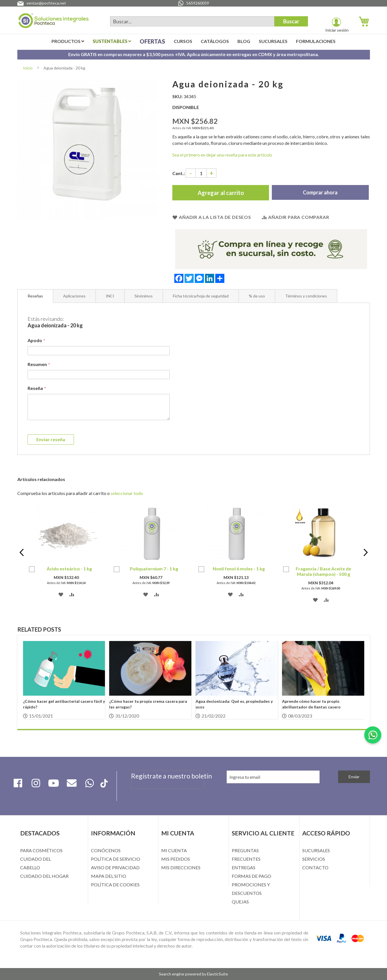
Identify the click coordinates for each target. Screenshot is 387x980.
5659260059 (198, 3)
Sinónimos (144, 296)
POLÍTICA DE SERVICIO (116, 859)
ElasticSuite (218, 974)
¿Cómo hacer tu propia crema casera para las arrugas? (148, 704)
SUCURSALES (316, 850)
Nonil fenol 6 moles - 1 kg (239, 569)
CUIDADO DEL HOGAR (44, 876)
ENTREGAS (244, 867)
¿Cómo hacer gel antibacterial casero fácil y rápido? (64, 704)
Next (361, 553)
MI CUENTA (174, 850)
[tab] (35, 296)
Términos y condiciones (306, 296)
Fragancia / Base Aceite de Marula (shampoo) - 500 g (323, 571)
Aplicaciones (74, 296)
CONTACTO (315, 867)
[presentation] (167, 792)
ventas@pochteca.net (46, 3)
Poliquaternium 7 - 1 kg (154, 569)
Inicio (28, 68)
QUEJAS (240, 902)
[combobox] (192, 21)
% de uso (257, 296)
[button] (61, 594)
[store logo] (53, 22)
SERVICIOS (314, 859)
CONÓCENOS (106, 850)
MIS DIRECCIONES (181, 867)
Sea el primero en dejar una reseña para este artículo (222, 155)
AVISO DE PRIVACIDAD (115, 867)
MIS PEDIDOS (176, 859)
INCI (110, 296)
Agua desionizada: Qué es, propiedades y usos (234, 704)
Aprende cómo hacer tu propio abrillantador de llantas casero (311, 704)
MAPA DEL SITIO (109, 876)
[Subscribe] (354, 777)
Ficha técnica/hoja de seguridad (201, 296)
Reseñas (35, 296)
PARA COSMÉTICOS (41, 850)
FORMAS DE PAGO (252, 876)
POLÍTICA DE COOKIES (115, 885)
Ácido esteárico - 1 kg (69, 569)
